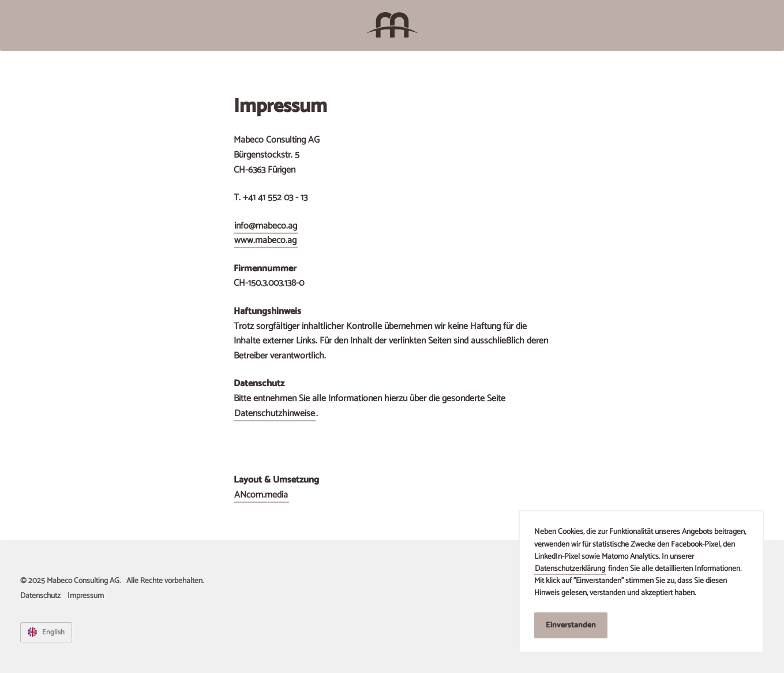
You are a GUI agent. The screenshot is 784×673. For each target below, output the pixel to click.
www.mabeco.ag (265, 240)
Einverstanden (571, 625)
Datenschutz (40, 596)
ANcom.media (261, 495)
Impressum (86, 596)
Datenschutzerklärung (570, 569)
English (52, 632)
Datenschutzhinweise (275, 414)
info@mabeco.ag (266, 226)
